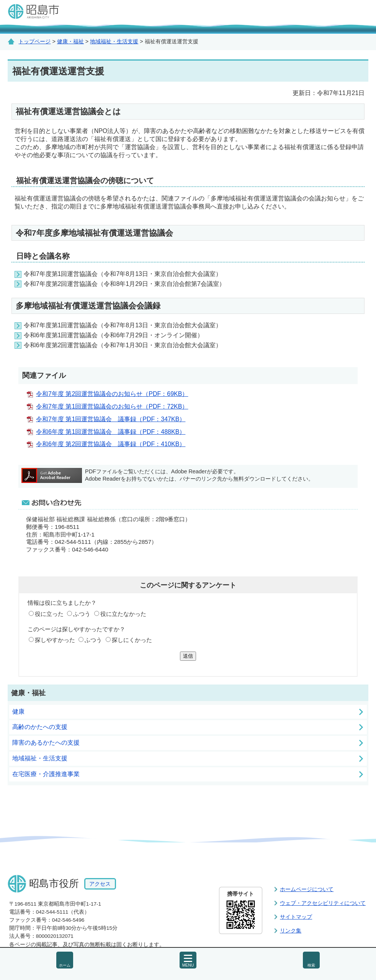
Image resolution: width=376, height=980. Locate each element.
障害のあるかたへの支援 (46, 743)
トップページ (34, 41)
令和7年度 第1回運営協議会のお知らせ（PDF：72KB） (112, 406)
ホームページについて (307, 889)
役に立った (49, 614)
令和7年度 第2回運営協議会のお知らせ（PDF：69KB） (112, 394)
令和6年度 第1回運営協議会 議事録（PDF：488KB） (111, 432)
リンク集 (291, 931)
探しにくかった (132, 640)
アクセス (100, 884)
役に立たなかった (123, 614)
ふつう (82, 614)
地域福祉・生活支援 (114, 41)
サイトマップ (296, 917)
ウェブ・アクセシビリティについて (323, 903)
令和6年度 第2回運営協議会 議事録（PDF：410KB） (111, 444)
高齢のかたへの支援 (40, 727)
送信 (188, 656)
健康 (18, 712)
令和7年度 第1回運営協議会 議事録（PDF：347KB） (111, 419)
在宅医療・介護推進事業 (46, 774)
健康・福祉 (70, 41)
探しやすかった (55, 640)
